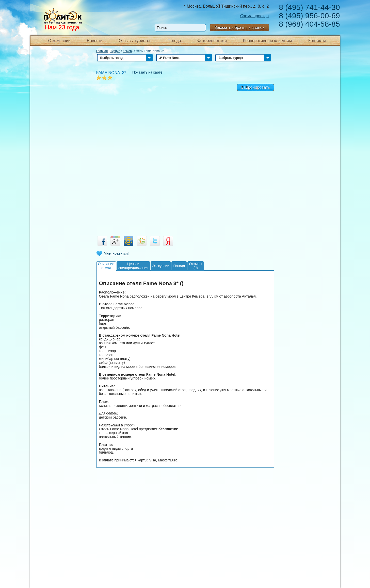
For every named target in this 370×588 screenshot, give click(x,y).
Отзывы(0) (196, 266)
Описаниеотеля (106, 266)
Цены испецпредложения (133, 266)
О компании (59, 41)
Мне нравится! (116, 253)
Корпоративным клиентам (268, 41)
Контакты (317, 41)
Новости (95, 41)
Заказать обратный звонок (239, 28)
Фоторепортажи (212, 41)
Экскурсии (161, 266)
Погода (174, 41)
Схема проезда (255, 16)
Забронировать (255, 87)
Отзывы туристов (135, 41)
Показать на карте (147, 72)
